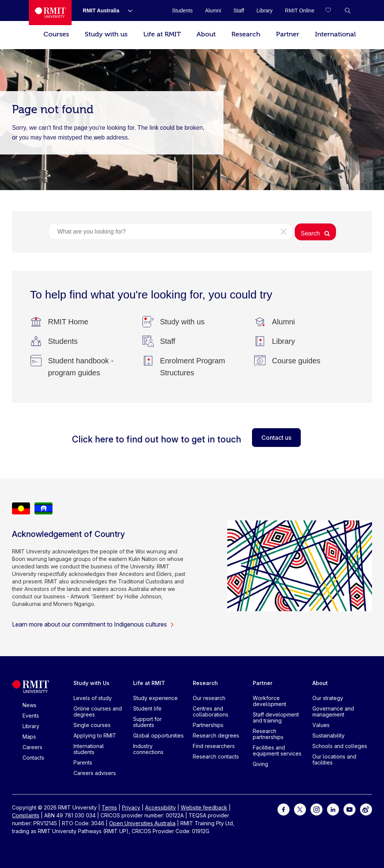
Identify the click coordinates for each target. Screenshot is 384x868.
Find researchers (214, 746)
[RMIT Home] (68, 322)
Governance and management (333, 711)
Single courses (92, 725)
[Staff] (168, 341)
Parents (83, 762)
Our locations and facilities (334, 759)
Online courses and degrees (98, 711)
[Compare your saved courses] (333, 10)
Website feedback (204, 807)
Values (321, 725)
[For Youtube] (349, 809)
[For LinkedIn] (333, 809)
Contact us (276, 438)
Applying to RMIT (95, 735)
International (335, 34)
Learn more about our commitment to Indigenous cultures (93, 624)
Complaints (26, 815)
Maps (29, 737)
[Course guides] (296, 361)
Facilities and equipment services (277, 750)
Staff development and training (276, 717)
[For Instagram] (316, 809)
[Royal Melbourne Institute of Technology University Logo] (50, 13)
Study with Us (91, 683)
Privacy (131, 807)
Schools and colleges (340, 746)
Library (31, 726)
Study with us (106, 34)
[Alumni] (283, 322)
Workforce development (269, 701)
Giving (260, 764)
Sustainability (328, 735)
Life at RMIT (162, 34)
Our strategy (328, 698)
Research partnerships (268, 734)
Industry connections (148, 749)
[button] (348, 10)
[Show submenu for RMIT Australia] (127, 10)
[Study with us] (182, 322)
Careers (32, 747)
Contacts (33, 758)
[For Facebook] (283, 809)
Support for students (147, 722)
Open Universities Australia (142, 823)
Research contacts (216, 756)
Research (246, 34)
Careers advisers (95, 773)
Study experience (155, 698)
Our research (209, 698)
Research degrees (216, 735)
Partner (288, 34)
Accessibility (160, 807)
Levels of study (93, 698)
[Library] (283, 341)
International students (89, 749)
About (206, 34)
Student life (147, 708)
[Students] (63, 341)
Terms (109, 807)
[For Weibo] (366, 809)
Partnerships (208, 725)
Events (31, 716)
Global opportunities (158, 735)
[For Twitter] (300, 809)
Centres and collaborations (211, 711)
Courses (56, 34)
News (29, 705)
